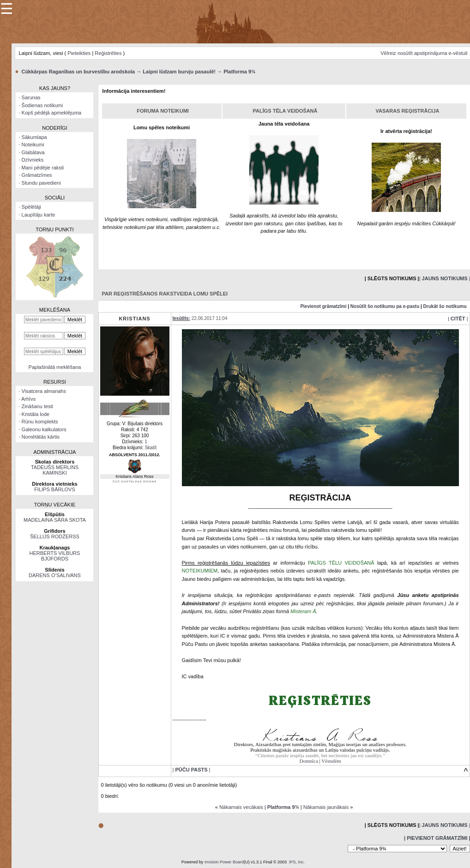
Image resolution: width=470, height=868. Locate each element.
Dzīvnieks (33, 160)
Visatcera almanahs (44, 391)
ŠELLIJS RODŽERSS (55, 536)
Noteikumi (33, 145)
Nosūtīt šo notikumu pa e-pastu (385, 306)
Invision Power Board (224, 862)
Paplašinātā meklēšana (55, 367)
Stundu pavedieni (41, 183)
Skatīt (151, 448)
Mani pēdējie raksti (43, 168)
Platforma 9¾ (239, 72)
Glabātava (33, 152)
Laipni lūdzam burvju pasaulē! (179, 72)
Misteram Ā (303, 611)
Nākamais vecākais (241, 807)
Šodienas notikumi (42, 105)
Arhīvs (28, 399)
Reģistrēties (108, 53)
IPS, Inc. (297, 862)
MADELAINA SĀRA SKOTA (55, 520)
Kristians (134, 319)
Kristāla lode (36, 414)
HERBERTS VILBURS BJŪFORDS (55, 556)
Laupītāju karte (39, 215)
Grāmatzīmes (37, 175)
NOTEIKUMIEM (200, 571)
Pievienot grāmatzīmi (323, 306)
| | (458, 319)
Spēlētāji (31, 207)
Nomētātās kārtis (41, 437)
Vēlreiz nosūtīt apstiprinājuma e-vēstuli (424, 53)
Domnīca (309, 761)
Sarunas (31, 97)
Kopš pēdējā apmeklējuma (52, 113)
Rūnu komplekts (40, 422)
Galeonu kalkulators (44, 429)
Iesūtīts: (181, 318)
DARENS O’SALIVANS (55, 575)
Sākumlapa (34, 137)
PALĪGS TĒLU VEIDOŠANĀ (341, 563)
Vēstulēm (331, 761)
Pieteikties (79, 53)
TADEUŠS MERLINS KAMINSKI (55, 470)
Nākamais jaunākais (326, 807)
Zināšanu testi (37, 406)
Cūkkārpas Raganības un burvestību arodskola (78, 72)
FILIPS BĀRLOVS (55, 489)
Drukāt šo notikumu (445, 306)
